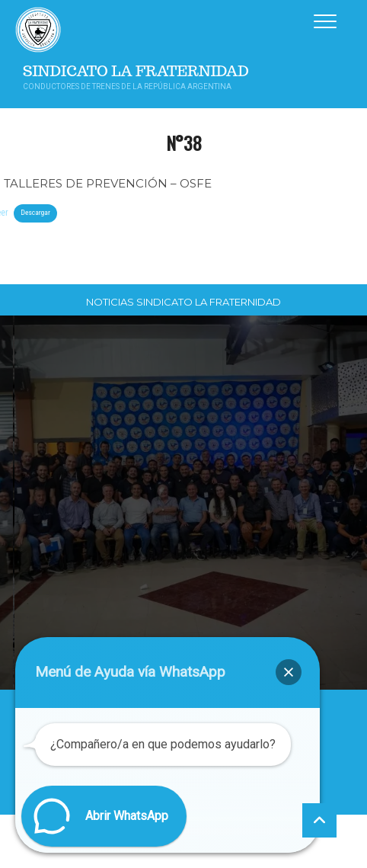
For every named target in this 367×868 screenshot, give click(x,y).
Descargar (35, 212)
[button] (289, 672)
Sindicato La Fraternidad (136, 71)
